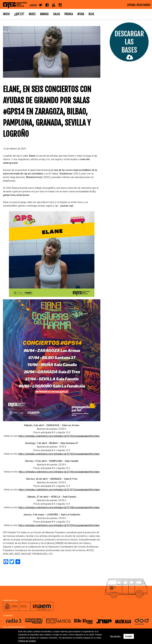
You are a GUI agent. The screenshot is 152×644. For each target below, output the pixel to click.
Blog (91, 14)
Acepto (129, 636)
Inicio (6, 14)
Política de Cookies (27, 641)
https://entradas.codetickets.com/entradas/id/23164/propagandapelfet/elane (59, 436)
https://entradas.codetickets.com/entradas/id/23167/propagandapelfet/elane (59, 490)
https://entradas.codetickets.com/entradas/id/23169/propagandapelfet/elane (59, 525)
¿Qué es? (19, 14)
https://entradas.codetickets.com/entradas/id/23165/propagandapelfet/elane (59, 454)
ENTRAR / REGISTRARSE (139, 5)
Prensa (69, 14)
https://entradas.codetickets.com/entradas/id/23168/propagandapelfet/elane (59, 507)
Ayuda (81, 14)
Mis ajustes (115, 636)
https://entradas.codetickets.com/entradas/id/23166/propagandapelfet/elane (59, 472)
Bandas (44, 14)
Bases (32, 14)
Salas (57, 14)
